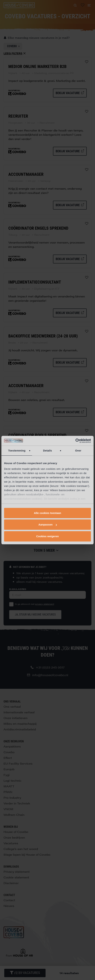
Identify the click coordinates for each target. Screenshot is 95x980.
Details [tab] (47, 451)
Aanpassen (48, 525)
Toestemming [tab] (17, 451)
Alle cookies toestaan (47, 513)
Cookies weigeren (47, 536)
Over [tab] (78, 451)
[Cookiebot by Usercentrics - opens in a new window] (75, 441)
